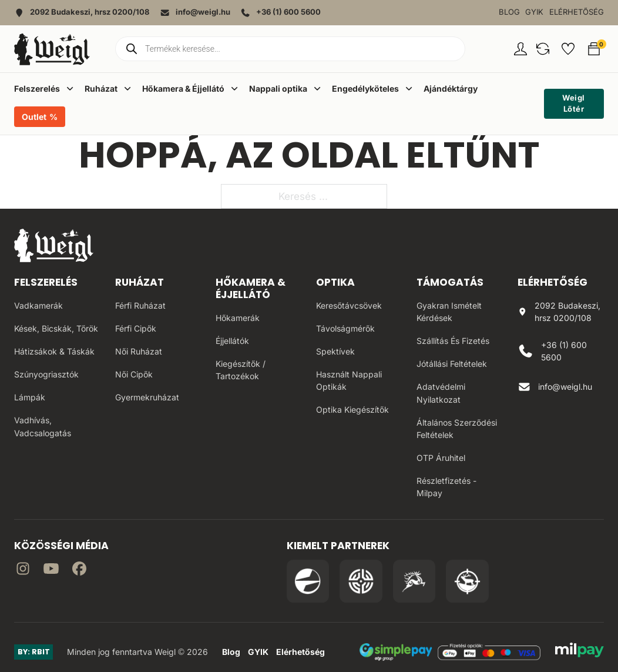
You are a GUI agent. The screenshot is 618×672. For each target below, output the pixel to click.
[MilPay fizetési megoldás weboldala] (580, 652)
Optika (335, 282)
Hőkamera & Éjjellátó (251, 288)
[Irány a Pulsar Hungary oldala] (308, 581)
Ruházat (140, 282)
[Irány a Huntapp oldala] (467, 581)
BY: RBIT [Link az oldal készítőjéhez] (34, 652)
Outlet (34, 117)
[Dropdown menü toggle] (70, 88)
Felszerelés (46, 282)
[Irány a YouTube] (51, 571)
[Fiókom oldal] (520, 49)
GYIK (534, 12)
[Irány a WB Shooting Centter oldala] (361, 581)
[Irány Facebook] (79, 571)
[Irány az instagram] (23, 571)
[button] (543, 49)
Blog (509, 12)
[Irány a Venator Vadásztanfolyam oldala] (414, 581)
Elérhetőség (577, 12)
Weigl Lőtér (574, 103)
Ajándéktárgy (451, 88)
